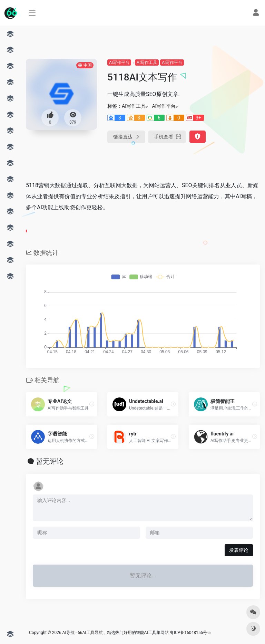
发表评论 (239, 550)
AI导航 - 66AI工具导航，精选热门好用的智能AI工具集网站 (116, 633)
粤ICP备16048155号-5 (190, 633)
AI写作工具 (147, 63)
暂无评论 (50, 461)
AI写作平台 (119, 63)
